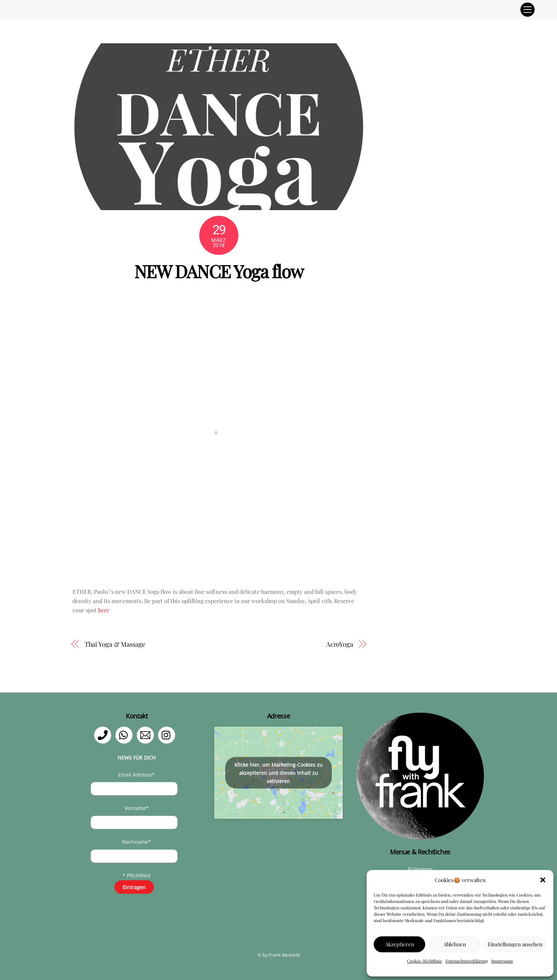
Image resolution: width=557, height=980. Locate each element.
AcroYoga (340, 644)
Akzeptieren (400, 944)
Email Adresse (137, 775)
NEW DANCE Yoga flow (219, 271)
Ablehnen (455, 944)
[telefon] (104, 735)
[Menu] (528, 10)
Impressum (502, 961)
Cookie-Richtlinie (424, 961)
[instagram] (168, 735)
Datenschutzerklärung (467, 961)
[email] (147, 735)
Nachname (137, 842)
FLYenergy (420, 869)
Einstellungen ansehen (515, 944)
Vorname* (137, 808)
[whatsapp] (125, 735)
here (104, 610)
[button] (543, 880)
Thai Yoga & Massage (115, 644)
